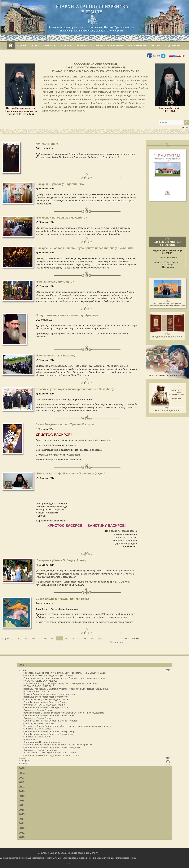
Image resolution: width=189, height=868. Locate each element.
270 (93, 639)
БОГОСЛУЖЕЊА (138, 45)
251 (67, 639)
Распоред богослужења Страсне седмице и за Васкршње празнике (58, 745)
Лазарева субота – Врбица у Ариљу (61, 560)
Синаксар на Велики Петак (37, 718)
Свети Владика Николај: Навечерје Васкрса (46, 707)
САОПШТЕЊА (116, 45)
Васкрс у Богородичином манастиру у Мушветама (49, 694)
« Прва (5, 639)
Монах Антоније (47, 144)
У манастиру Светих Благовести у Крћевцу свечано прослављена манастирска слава (67, 726)
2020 (22, 791)
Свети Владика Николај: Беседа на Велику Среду (49, 731)
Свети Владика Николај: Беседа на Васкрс (45, 702)
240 (34, 639)
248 (45, 639)
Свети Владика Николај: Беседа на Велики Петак (49, 715)
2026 (22, 665)
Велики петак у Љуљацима (55, 282)
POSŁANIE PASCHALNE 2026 (39, 686)
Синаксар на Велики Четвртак (39, 723)
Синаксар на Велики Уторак (38, 737)
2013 (22, 823)
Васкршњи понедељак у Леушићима (62, 218)
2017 (22, 805)
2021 (22, 787)
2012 (22, 828)
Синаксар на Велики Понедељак (40, 750)
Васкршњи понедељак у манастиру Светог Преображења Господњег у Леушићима (66, 689)
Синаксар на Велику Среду (37, 729)
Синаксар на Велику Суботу (38, 710)
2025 (22, 769)
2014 (22, 819)
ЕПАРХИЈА (66, 45)
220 (19, 639)
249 (52, 639)
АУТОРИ (156, 45)
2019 (22, 796)
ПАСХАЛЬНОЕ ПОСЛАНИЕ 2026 (40, 681)
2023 (22, 778)
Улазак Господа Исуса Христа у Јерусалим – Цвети (50, 753)
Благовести (29, 739)
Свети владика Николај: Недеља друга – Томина (48, 675)
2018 (22, 801)
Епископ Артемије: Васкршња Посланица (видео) (71, 473)
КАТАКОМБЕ (98, 45)
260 (85, 639)
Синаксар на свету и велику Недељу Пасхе (46, 699)
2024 (22, 773)
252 (74, 639)
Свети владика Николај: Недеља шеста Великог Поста (52, 755)
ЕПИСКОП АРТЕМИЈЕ (44, 45)
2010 (22, 837)
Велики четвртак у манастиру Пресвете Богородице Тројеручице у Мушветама (64, 713)
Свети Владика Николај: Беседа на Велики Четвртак (50, 721)
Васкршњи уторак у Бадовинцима (60, 184)
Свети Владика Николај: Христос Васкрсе (65, 424)
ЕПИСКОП (22, 45)
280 (100, 639)
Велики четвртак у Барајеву (56, 355)
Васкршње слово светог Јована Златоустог (46, 697)
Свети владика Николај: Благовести (42, 742)
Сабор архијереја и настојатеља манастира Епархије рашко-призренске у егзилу (65, 678)
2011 (22, 833)
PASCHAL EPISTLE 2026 (36, 691)
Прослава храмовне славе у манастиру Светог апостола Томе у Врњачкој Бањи (65, 673)
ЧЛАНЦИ (82, 45)
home (11, 45)
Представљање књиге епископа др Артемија (67, 315)
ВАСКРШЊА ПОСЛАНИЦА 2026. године (44, 705)
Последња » (116, 642)
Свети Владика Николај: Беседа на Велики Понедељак (52, 747)
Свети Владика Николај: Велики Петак (62, 599)
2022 (22, 782)
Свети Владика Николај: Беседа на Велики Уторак (49, 734)
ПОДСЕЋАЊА (173, 45)
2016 (22, 810)
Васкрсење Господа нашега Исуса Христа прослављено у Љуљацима (85, 248)
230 (27, 639)
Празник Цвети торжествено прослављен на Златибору (75, 389)
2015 (22, 814)
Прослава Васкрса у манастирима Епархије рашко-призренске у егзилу (60, 683)
